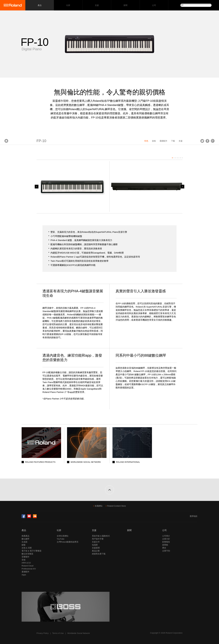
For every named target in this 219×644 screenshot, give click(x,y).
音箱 (24, 560)
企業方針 (166, 539)
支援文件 (96, 542)
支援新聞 (96, 548)
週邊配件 (25, 572)
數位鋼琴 (25, 539)
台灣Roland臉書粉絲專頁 (68, 542)
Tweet (202, 141)
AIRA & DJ (26, 563)
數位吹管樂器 (27, 554)
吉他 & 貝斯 (27, 548)
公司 (154, 5)
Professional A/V (29, 569)
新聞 (125, 5)
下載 (173, 141)
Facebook (207, 141)
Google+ (213, 141)
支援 (97, 5)
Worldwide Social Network (79, 633)
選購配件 (163, 141)
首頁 (6, 141)
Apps (24, 575)
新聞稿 (165, 545)
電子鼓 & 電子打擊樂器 (32, 551)
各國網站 (99, 506)
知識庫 (95, 545)
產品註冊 (96, 551)
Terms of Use (58, 633)
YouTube (61, 539)
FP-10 (41, 141)
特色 (146, 141)
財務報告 (166, 542)
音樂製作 (25, 557)
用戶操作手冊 (98, 539)
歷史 (164, 548)
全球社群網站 (63, 536)
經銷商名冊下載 (99, 554)
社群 (68, 5)
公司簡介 (166, 536)
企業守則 (166, 551)
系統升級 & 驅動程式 (101, 536)
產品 (24, 530)
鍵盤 (24, 545)
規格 (154, 141)
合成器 (25, 542)
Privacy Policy (43, 633)
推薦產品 (25, 536)
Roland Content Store (117, 506)
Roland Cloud (27, 566)
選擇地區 (194, 516)
